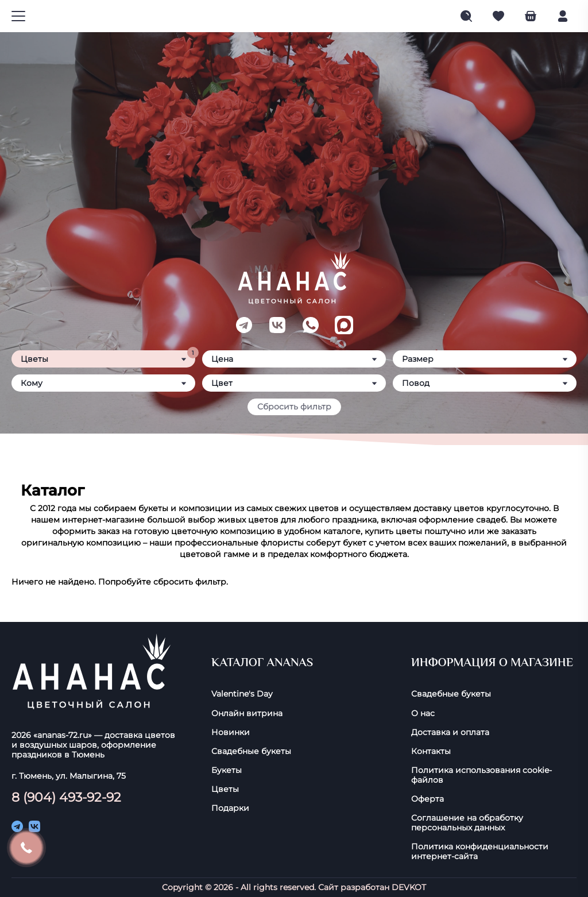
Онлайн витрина (247, 714)
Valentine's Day (242, 694)
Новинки (231, 732)
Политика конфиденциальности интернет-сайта (480, 852)
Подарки (230, 808)
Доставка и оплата (450, 732)
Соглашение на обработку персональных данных (467, 823)
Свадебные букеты (251, 751)
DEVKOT (409, 887)
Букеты (227, 770)
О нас (423, 714)
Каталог (53, 490)
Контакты (431, 751)
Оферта (428, 799)
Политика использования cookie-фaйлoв (481, 775)
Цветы (225, 789)
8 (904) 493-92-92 (66, 797)
